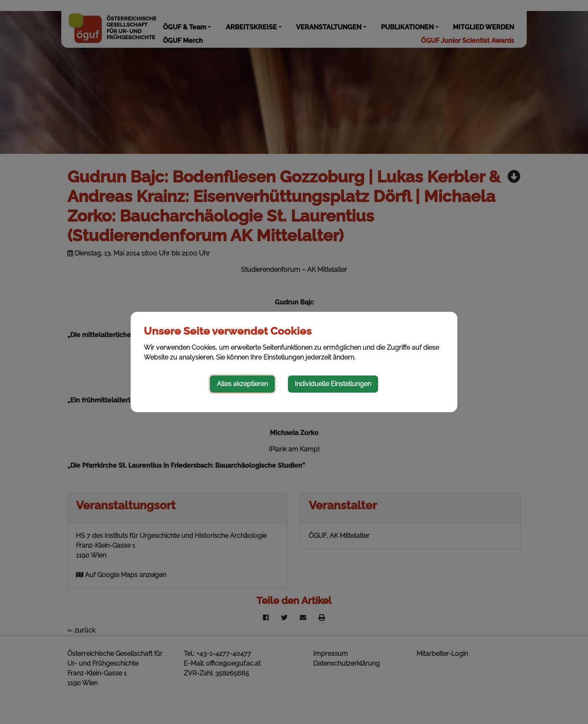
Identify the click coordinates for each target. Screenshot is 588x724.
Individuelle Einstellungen (333, 384)
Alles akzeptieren (242, 384)
